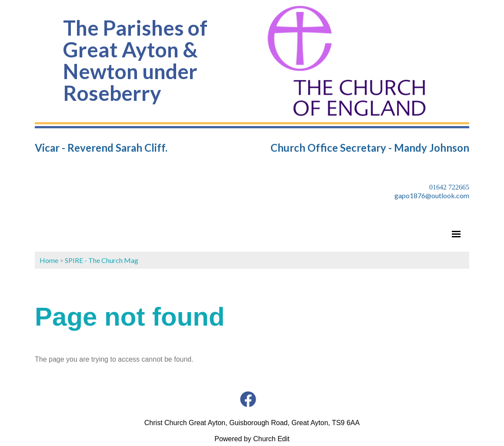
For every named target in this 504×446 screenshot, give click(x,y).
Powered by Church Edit (252, 439)
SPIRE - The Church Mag (102, 260)
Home (49, 260)
